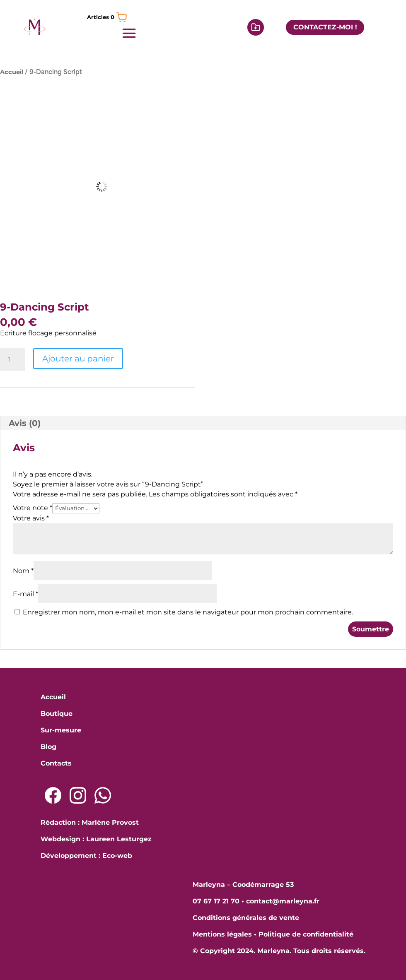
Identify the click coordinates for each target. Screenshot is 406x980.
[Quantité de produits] (12, 360)
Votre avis (31, 518)
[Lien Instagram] (78, 795)
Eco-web (117, 856)
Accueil (12, 72)
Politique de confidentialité (306, 934)
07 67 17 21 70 (216, 901)
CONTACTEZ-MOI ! (325, 27)
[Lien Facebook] (53, 795)
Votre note (33, 508)
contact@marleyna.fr (283, 901)
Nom (23, 571)
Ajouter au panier (78, 359)
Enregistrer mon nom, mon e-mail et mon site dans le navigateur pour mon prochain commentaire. (188, 612)
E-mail (25, 594)
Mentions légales (222, 934)
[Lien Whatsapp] (103, 795)
